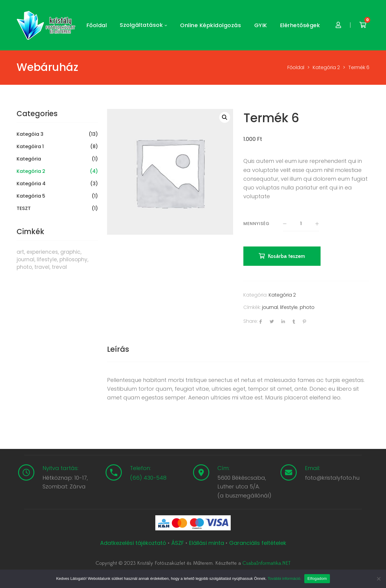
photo (307, 307)
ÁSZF (178, 543)
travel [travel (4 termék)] (42, 267)
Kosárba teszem (286, 256)
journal (270, 307)
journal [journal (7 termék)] (25, 259)
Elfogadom (317, 578)
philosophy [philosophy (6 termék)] (73, 259)
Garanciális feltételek (258, 543)
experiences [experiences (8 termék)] (42, 252)
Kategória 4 (31, 184)
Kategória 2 (282, 295)
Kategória (29, 159)
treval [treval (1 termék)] (59, 267)
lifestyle (289, 307)
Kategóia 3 (30, 134)
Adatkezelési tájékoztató (134, 543)
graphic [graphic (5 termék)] (70, 252)
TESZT (24, 208)
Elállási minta (207, 543)
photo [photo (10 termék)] (24, 267)
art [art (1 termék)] (20, 252)
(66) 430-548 (148, 478)
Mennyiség (256, 224)
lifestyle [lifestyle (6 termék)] (47, 259)
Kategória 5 (31, 196)
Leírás (118, 349)
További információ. (284, 578)
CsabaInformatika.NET (266, 563)
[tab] (118, 349)
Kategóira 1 (30, 147)
